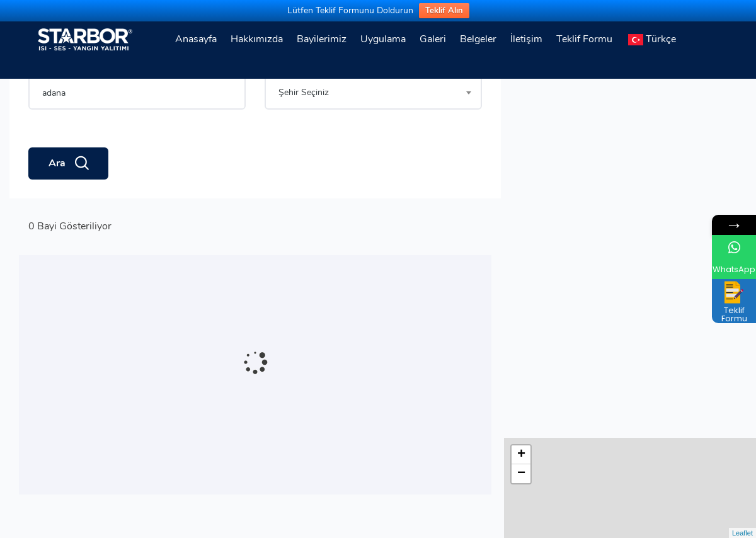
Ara (68, 207)
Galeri (433, 39)
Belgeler (478, 39)
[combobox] (373, 136)
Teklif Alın (444, 11)
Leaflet (742, 533)
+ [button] (521, 96)
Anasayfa (196, 39)
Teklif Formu (584, 39)
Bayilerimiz (322, 39)
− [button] (521, 115)
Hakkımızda (257, 39)
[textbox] (373, 136)
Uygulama (383, 39)
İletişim (526, 39)
